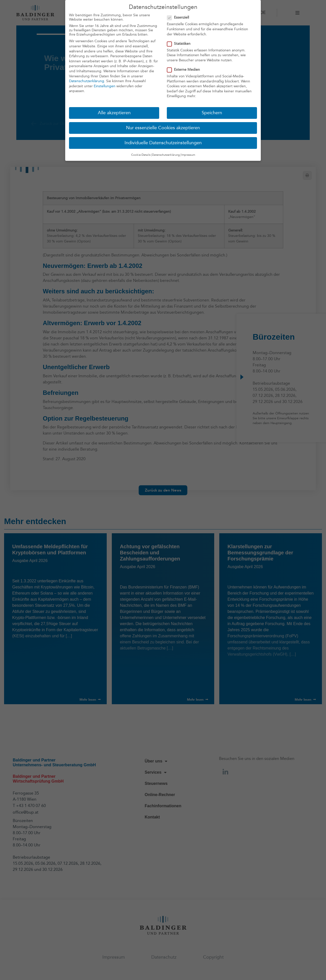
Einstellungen (105, 85)
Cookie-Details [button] (141, 154)
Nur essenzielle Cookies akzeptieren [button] (163, 127)
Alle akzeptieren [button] (114, 112)
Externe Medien (185, 69)
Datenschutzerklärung (87, 80)
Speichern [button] (212, 112)
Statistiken (180, 43)
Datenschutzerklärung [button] (166, 154)
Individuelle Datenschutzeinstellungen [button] (163, 142)
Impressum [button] (188, 154)
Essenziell (180, 17)
